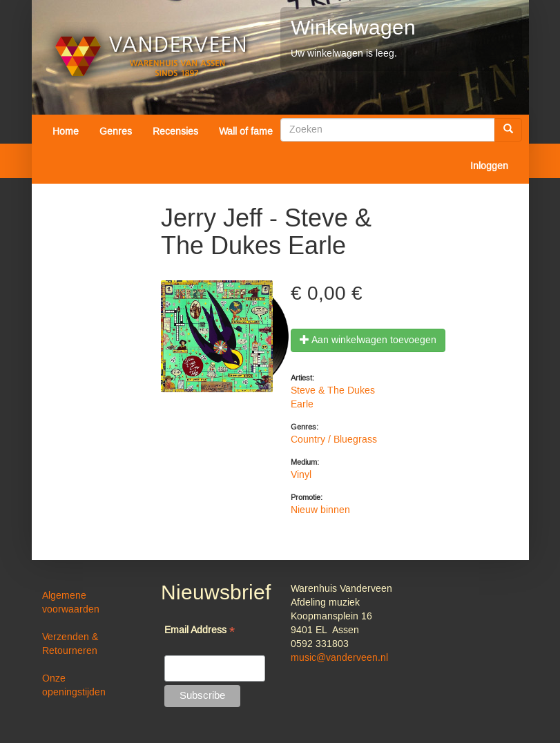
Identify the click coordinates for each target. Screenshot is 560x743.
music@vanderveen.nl (339, 658)
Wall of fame (246, 132)
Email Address (200, 631)
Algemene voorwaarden (71, 603)
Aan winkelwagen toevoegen (368, 340)
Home (66, 132)
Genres (116, 132)
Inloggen (489, 166)
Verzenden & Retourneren (70, 644)
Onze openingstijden (74, 686)
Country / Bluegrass (334, 440)
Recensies (175, 132)
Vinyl (301, 475)
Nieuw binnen (320, 510)
